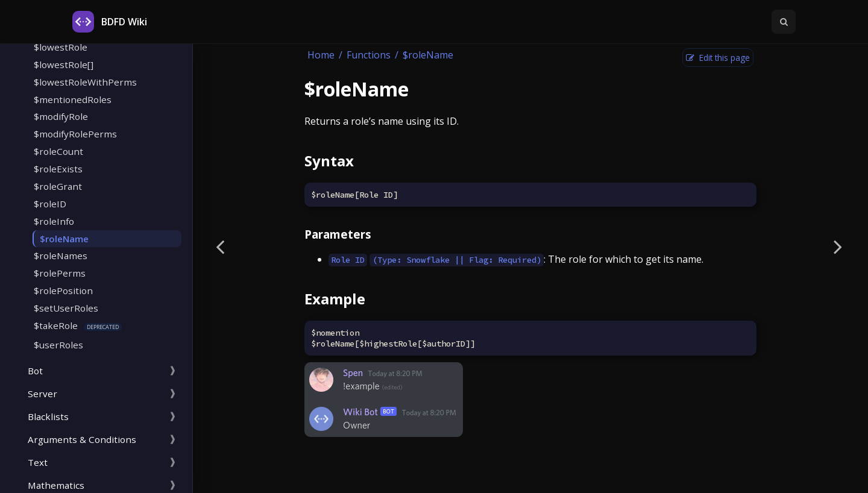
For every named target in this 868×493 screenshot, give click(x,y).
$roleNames (61, 256)
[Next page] (838, 246)
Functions (369, 55)
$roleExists (58, 169)
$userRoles (58, 345)
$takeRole (56, 325)
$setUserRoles (66, 308)
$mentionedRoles (73, 99)
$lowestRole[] (64, 64)
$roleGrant (58, 186)
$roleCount (58, 151)
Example (335, 299)
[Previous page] (220, 246)
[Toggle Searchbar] (784, 22)
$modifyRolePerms (75, 134)
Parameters (338, 234)
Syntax (329, 161)
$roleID (50, 204)
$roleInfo (54, 221)
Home (321, 55)
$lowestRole (61, 47)
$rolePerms (60, 273)
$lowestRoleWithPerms (85, 82)
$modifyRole (61, 116)
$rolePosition (63, 290)
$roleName (64, 239)
